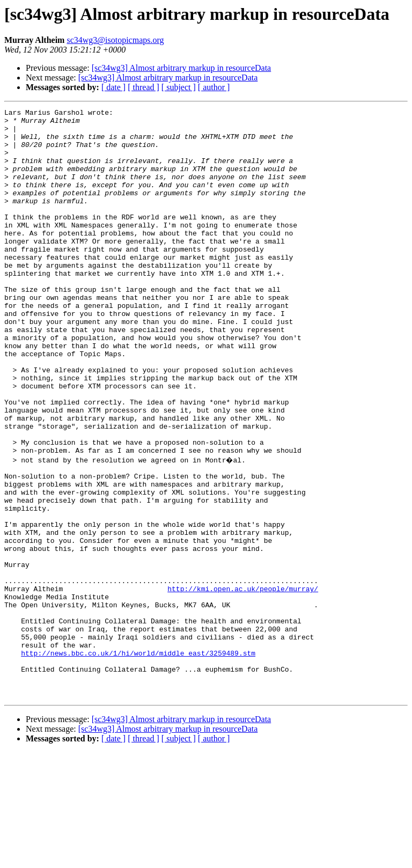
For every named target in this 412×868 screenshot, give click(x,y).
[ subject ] (179, 87)
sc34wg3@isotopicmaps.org (115, 40)
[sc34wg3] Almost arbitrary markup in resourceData (182, 68)
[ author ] (214, 87)
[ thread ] (144, 87)
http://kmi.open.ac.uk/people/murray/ (243, 683)
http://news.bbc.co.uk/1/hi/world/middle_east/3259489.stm (138, 761)
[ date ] (113, 87)
